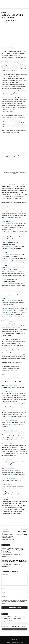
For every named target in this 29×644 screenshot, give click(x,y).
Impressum (14, 640)
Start (3, 10)
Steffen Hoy (9, 231)
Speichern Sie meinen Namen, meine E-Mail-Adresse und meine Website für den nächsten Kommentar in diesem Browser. (14, 602)
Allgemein (7, 10)
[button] (27, 6)
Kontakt (17, 638)
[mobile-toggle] (3, 6)
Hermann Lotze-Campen (12, 430)
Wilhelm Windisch (12, 498)
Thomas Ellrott (11, 391)
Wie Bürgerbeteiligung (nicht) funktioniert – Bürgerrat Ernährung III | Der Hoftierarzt (14, 561)
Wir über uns (11, 638)
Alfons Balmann (10, 241)
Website (4, 378)
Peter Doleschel (9, 291)
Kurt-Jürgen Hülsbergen (12, 283)
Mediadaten (5, 638)
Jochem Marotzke (10, 254)
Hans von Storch (10, 258)
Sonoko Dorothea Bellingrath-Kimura (15, 272)
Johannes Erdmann (13, 411)
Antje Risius (11, 459)
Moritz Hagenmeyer (12, 420)
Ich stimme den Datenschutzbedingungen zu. (14, 626)
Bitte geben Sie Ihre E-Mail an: (9, 621)
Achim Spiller (9, 484)
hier (13, 370)
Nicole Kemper (9, 223)
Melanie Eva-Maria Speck (12, 478)
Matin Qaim (9, 247)
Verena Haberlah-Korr (11, 301)
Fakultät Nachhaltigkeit (8, 310)
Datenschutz (23, 638)
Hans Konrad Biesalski (11, 386)
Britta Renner (9, 444)
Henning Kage (9, 268)
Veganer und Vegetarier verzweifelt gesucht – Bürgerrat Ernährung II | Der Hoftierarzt (13, 550)
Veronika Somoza (10, 469)
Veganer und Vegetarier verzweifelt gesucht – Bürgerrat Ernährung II (22, 533)
